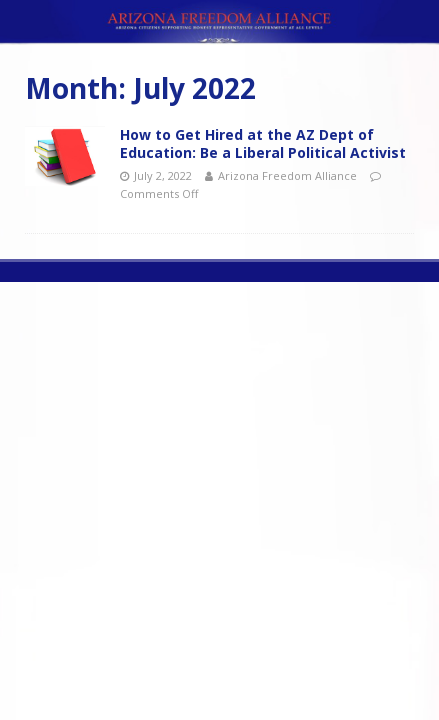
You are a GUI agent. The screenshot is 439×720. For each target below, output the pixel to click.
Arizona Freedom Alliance (287, 175)
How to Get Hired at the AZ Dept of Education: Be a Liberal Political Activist (263, 143)
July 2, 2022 (163, 175)
